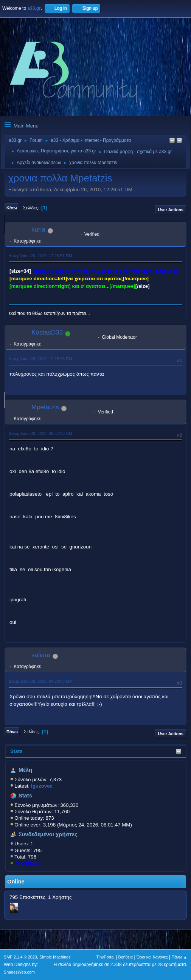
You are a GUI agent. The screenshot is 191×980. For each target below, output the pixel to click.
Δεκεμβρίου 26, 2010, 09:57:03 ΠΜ (40, 433)
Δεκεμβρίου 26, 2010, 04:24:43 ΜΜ (41, 681)
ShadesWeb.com (19, 972)
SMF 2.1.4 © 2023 (20, 957)
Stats (16, 751)
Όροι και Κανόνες (152, 957)
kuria (38, 230)
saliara (41, 655)
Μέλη (25, 770)
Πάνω (12, 732)
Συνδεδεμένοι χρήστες (48, 834)
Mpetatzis (45, 407)
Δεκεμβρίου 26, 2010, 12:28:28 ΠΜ (40, 359)
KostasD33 (27, 863)
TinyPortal (106, 957)
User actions (171, 210)
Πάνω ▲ (180, 957)
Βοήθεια (125, 957)
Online (16, 882)
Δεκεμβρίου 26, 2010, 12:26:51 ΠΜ (40, 256)
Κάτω (12, 208)
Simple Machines (55, 957)
